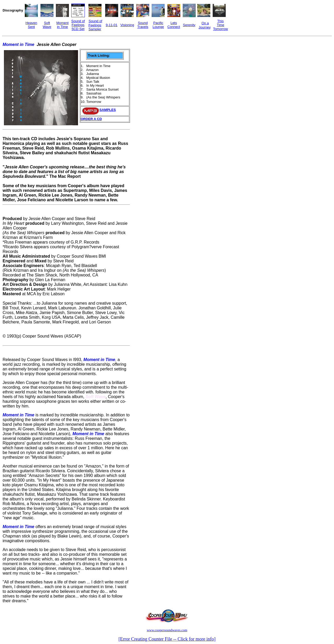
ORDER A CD (91, 119)
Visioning (127, 25)
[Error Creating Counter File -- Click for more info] (167, 639)
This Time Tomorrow (220, 25)
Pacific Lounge (158, 25)
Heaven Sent (31, 25)
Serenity (189, 25)
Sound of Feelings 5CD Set (78, 25)
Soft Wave (47, 25)
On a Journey (205, 25)
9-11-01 (112, 25)
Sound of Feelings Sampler (95, 25)
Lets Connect (174, 25)
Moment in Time (62, 25)
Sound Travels (143, 25)
